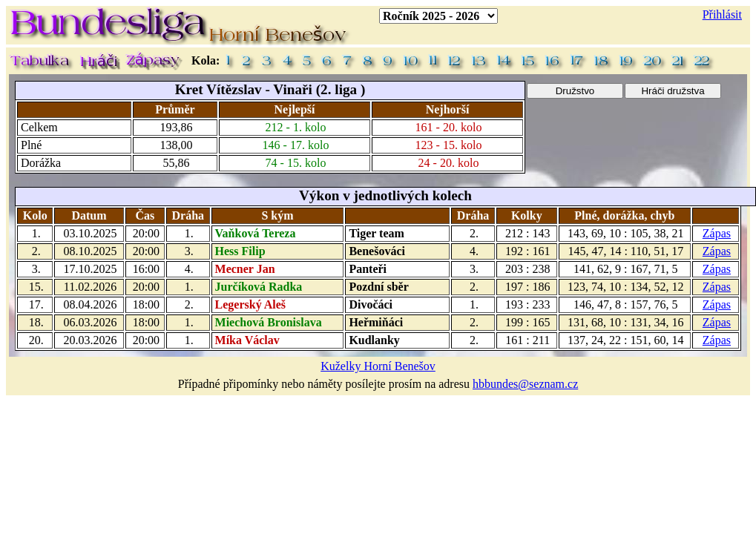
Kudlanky (374, 340)
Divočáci (371, 304)
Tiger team (377, 233)
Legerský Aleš (251, 304)
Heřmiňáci (376, 322)
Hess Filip (240, 251)
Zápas (717, 233)
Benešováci (377, 251)
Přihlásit (722, 14)
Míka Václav (247, 340)
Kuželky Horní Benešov (378, 366)
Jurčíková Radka (259, 287)
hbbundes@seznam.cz (525, 384)
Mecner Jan (245, 269)
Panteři (368, 269)
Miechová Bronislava (269, 322)
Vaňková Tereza (256, 233)
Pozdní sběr (378, 287)
